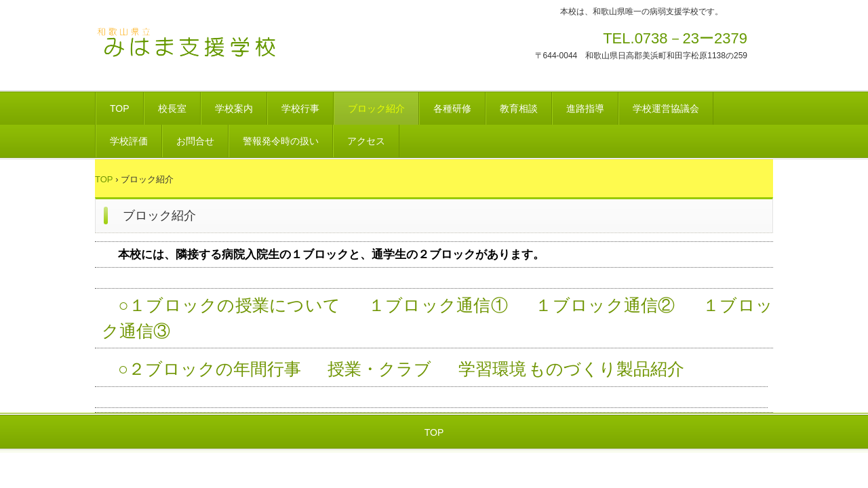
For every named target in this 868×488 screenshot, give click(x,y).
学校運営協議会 (666, 108)
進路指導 (585, 108)
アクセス (366, 141)
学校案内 (234, 108)
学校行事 (300, 108)
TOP (120, 108)
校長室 (172, 108)
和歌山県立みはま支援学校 (190, 52)
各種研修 (452, 108)
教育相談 (519, 108)
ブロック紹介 (376, 108)
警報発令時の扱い (281, 141)
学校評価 (129, 141)
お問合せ (195, 141)
